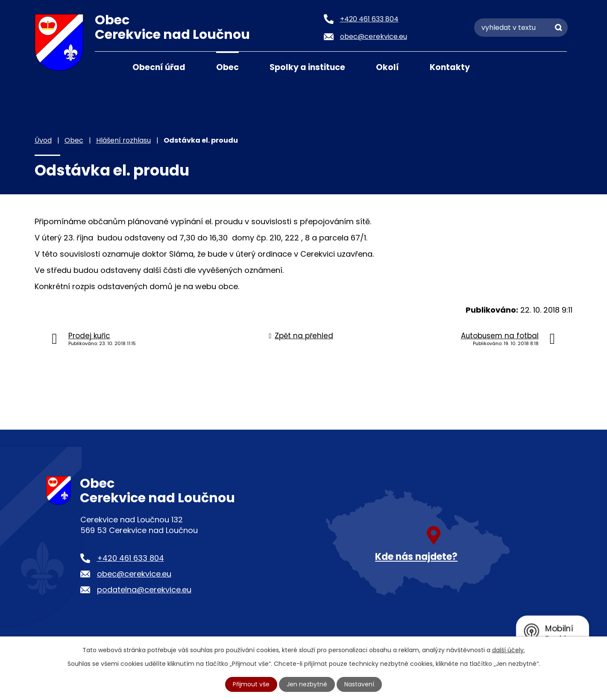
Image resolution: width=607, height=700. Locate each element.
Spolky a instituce (307, 67)
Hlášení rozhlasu (123, 140)
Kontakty (450, 67)
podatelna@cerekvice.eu (144, 590)
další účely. (509, 650)
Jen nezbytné (307, 684)
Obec (227, 67)
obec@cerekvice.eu (134, 574)
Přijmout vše (251, 684)
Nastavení (359, 684)
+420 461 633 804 (130, 558)
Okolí (387, 67)
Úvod (106, 67)
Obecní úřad (159, 67)
